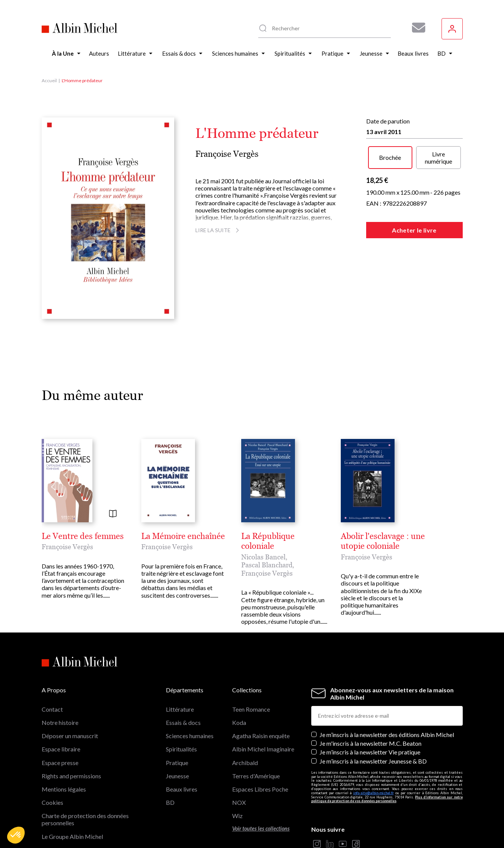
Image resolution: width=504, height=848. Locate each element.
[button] (16, 835)
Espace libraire (61, 694)
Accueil (49, 80)
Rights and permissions (71, 720)
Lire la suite (218, 230)
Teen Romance (251, 654)
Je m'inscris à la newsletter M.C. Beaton (371, 688)
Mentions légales (64, 734)
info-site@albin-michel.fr (374, 737)
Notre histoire (60, 667)
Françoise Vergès (227, 154)
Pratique (177, 707)
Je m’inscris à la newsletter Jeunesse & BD (373, 705)
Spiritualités (181, 694)
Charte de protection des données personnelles (85, 764)
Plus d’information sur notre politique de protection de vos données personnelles (387, 743)
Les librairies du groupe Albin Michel (89, 794)
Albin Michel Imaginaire (73, 808)
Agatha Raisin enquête (261, 680)
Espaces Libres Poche (260, 734)
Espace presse (60, 707)
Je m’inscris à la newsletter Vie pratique (370, 697)
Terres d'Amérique (256, 720)
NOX (239, 747)
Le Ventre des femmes (83, 536)
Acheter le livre (414, 230)
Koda (239, 667)
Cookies (52, 747)
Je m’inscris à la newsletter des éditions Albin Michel (387, 679)
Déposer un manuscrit (70, 680)
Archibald (245, 707)
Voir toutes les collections (261, 773)
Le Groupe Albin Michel (72, 781)
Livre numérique (438, 158)
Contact (52, 654)
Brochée (390, 157)
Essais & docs (183, 667)
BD (170, 747)
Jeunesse (177, 720)
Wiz (237, 760)
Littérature (180, 654)
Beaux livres (182, 734)
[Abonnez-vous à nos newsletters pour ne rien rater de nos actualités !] (416, 28)
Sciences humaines (190, 680)
